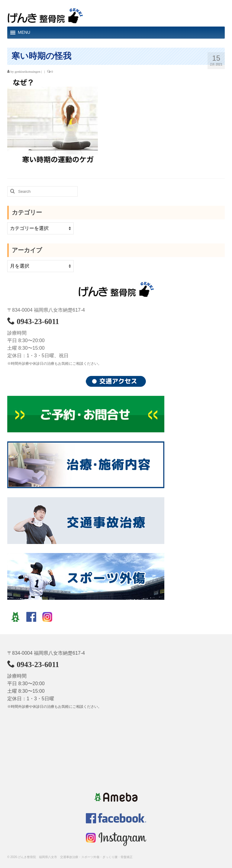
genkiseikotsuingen (28, 72)
